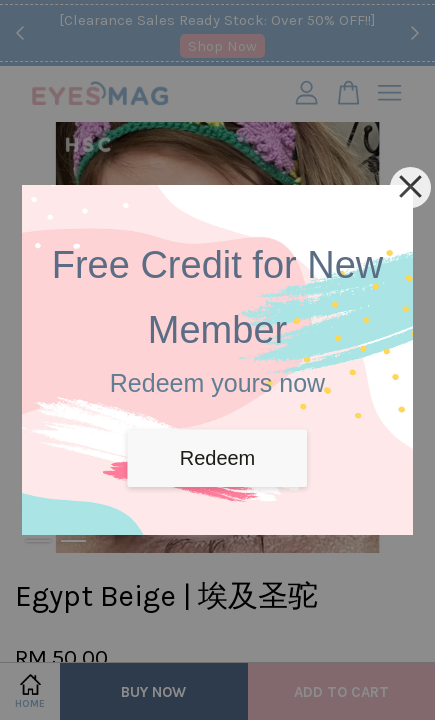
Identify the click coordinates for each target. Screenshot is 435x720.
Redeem (218, 458)
